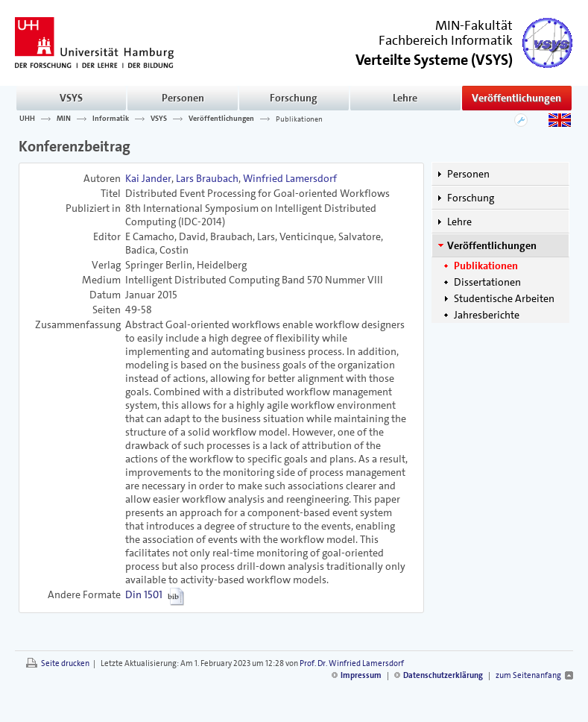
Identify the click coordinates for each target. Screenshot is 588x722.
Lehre (405, 98)
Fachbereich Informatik (446, 40)
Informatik (111, 119)
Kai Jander (148, 178)
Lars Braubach (207, 178)
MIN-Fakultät (474, 25)
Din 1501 (144, 594)
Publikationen (299, 119)
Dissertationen (487, 282)
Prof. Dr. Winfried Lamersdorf (352, 663)
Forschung (294, 98)
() (434, 59)
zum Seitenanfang (528, 675)
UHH (27, 119)
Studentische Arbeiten (504, 298)
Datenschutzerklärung (443, 675)
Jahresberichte (487, 315)
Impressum (361, 675)
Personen (183, 98)
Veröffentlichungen (516, 98)
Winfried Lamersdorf (290, 178)
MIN (64, 119)
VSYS (71, 98)
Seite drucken (65, 663)
